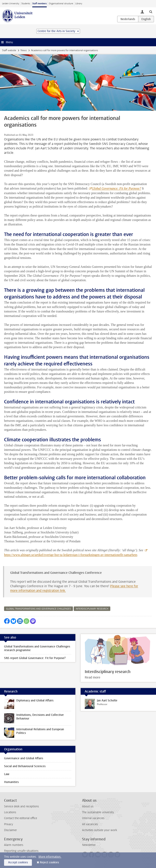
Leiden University (11, 4)
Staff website (9, 50)
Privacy (9, 824)
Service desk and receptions (21, 806)
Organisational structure (61, 4)
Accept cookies (18, 862)
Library (79, 4)
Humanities (11, 782)
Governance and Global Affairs (24, 758)
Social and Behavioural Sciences (25, 766)
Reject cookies (49, 862)
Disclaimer (10, 830)
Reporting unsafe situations (21, 851)
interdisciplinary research (92, 609)
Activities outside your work (100, 830)
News (24, 50)
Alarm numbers (14, 845)
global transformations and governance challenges (38, 609)
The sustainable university (98, 812)
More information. (50, 857)
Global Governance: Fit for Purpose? (116, 188)
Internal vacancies (93, 818)
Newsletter (89, 845)
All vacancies (90, 824)
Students (26, 4)
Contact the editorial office (21, 818)
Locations (10, 812)
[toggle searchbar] (151, 12)
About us (88, 806)
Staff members (40, 4)
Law (7, 774)
